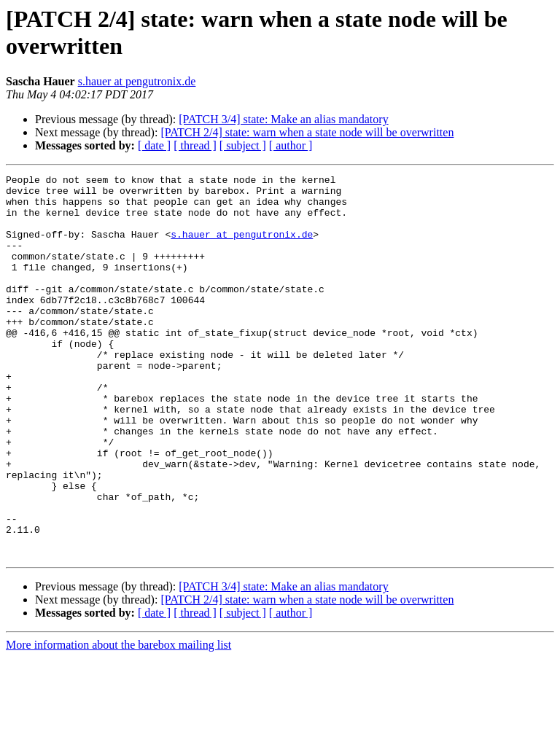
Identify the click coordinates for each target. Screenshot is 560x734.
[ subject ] (243, 145)
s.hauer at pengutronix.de (137, 81)
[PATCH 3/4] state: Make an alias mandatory (283, 119)
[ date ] (154, 145)
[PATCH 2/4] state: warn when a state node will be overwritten (307, 132)
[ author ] (291, 145)
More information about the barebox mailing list (118, 721)
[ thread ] (195, 145)
